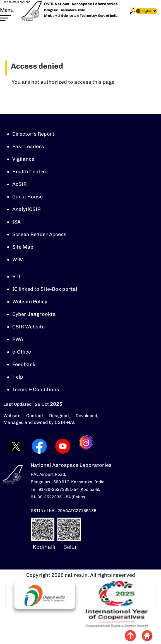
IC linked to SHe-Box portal (45, 289)
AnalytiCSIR (27, 209)
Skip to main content (16, 2)
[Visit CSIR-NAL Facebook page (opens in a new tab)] (39, 446)
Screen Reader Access (39, 234)
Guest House (27, 197)
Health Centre (29, 172)
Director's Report (33, 134)
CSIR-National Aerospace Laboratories (81, 4)
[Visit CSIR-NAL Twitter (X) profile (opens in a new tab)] (15, 446)
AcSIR (20, 184)
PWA (18, 339)
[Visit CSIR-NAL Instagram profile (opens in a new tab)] (86, 446)
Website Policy (30, 302)
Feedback (24, 364)
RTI (16, 277)
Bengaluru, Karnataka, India (65, 10)
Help (18, 377)
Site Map (23, 247)
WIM (18, 259)
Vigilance (23, 159)
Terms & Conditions (36, 390)
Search (133, 11)
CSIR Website (28, 327)
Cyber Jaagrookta (34, 314)
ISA (16, 222)
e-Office (22, 352)
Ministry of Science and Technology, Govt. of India (81, 16)
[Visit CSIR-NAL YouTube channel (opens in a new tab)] (62, 446)
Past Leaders (28, 146)
